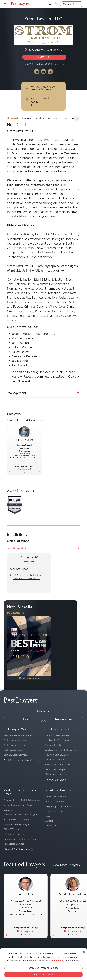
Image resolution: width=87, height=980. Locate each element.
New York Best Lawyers (57, 735)
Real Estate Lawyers (14, 844)
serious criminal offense (50, 171)
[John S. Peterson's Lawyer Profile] (26, 888)
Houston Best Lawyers (57, 755)
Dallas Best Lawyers (55, 760)
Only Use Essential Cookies (44, 968)
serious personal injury (42, 162)
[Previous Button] (9, 449)
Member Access (64, 719)
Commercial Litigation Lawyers (20, 839)
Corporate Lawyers (14, 834)
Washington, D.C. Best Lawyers (61, 750)
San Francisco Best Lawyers (59, 764)
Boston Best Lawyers (56, 769)
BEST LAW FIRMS (40, 99)
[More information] (30, 469)
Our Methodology (54, 801)
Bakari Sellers (20, 352)
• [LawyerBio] (25, 472)
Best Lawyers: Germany (16, 755)
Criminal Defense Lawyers (17, 824)
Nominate (23, 719)
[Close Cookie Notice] (84, 952)
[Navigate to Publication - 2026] (29, 648)
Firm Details (13, 118)
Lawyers (27, 118)
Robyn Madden (22, 347)
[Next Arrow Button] (77, 118)
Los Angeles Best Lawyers (58, 740)
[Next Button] (40, 449)
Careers (49, 821)
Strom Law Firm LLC (25, 445)
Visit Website (44, 57)
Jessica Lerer (20, 361)
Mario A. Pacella (22, 338)
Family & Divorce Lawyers (17, 820)
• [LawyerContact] (28, 472)
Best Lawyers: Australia (15, 745)
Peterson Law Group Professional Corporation (26, 902)
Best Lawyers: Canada (15, 740)
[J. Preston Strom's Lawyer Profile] (25, 435)
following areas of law (50, 270)
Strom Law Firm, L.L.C (42, 140)
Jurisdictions (60, 118)
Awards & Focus (42, 118)
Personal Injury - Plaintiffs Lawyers (21, 800)
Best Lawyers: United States (18, 735)
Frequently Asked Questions (60, 806)
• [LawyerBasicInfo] (21, 472)
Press (48, 816)
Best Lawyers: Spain (14, 750)
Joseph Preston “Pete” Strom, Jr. (33, 334)
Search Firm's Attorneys (25, 420)
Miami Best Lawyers (55, 774)
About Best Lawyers (55, 797)
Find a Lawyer (44, 711)
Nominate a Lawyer (55, 811)
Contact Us (51, 826)
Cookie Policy (57, 961)
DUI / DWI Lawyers (13, 829)
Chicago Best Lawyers (56, 745)
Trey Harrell (19, 365)
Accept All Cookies (44, 974)
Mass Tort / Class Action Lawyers (20, 815)
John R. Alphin (21, 343)
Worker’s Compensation (53, 284)
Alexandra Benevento (26, 356)
